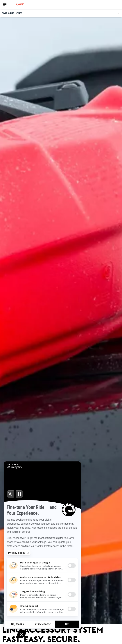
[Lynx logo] (20, 4)
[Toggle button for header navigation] (5, 4)
